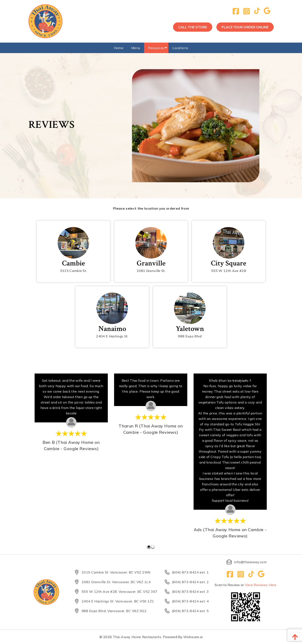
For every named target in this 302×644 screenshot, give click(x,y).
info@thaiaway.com (245, 562)
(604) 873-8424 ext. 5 (186, 611)
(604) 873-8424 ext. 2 (186, 582)
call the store (193, 27)
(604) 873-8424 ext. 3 (186, 592)
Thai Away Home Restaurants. (137, 637)
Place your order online (245, 27)
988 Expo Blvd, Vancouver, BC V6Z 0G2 (109, 611)
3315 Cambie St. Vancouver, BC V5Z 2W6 (111, 572)
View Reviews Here (260, 585)
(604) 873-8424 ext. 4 (186, 601)
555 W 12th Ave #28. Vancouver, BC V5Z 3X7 (115, 592)
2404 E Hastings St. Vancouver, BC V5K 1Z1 (113, 601)
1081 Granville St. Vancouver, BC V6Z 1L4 (111, 582)
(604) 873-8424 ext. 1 (186, 572)
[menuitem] (119, 48)
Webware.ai (193, 637)
